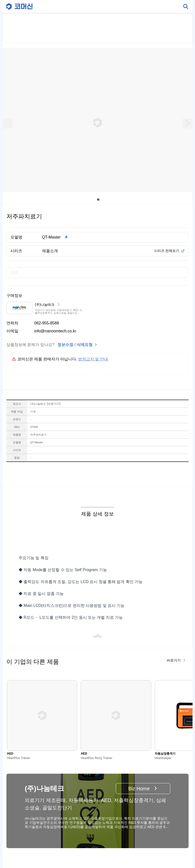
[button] (105, 237)
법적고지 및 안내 (93, 359)
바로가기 (54, 404)
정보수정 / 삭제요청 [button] (75, 345)
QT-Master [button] (51, 237)
